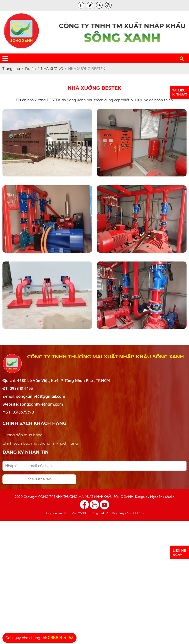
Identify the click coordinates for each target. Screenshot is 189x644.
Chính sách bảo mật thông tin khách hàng (40, 443)
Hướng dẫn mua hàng (23, 435)
